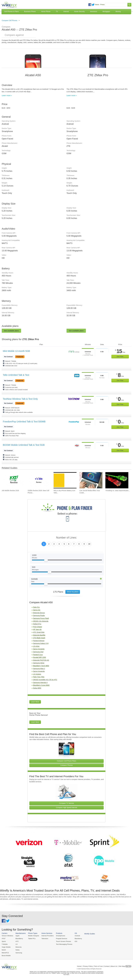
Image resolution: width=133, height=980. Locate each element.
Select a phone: (67, 514)
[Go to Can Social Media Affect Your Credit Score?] (91, 480)
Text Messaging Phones (63, 944)
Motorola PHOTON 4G (41, 660)
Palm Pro (36, 607)
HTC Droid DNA (39, 632)
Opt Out (128, 966)
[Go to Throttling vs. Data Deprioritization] (117, 480)
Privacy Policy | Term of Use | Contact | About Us (100, 966)
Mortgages (106, 11)
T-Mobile (5, 944)
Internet (66, 11)
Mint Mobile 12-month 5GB (16, 351)
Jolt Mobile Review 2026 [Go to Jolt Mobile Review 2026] (10, 491)
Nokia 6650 (37, 688)
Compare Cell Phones (9, 20)
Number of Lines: (67, 538)
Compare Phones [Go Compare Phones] (67, 765)
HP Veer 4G (37, 629)
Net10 (4, 949)
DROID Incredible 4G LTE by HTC (45, 680)
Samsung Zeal (38, 652)
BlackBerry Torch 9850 (41, 666)
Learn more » (7, 95)
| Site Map (121, 966)
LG (16, 944)
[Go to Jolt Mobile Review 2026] (13, 480)
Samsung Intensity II (40, 683)
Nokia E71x (37, 624)
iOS (74, 941)
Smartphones (59, 936)
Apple (17, 936)
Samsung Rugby (39, 615)
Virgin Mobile (6, 947)
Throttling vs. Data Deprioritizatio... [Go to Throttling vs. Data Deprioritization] (118, 491)
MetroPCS (5, 952)
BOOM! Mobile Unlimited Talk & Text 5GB (24, 445)
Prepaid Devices (60, 939)
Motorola (18, 947)
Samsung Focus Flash (41, 618)
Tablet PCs (31, 939)
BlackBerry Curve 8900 (41, 685)
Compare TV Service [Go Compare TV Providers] (66, 803)
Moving (118, 11)
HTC (17, 941)
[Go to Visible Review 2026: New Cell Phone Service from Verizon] (39, 480)
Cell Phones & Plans (11, 11)
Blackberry (76, 939)
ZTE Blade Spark (39, 638)
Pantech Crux (38, 655)
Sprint (4, 941)
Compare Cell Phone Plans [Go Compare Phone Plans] (67, 761)
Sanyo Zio (37, 610)
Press (102, 4)
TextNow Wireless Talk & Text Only (20, 399)
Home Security (79, 11)
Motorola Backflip (39, 635)
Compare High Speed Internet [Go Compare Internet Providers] (66, 807)
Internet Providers (47, 936)
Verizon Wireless (7, 936)
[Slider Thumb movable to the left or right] (46, 561)
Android (75, 936)
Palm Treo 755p (39, 677)
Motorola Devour (39, 613)
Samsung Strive (39, 663)
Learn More (35, 702)
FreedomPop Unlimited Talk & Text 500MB (24, 422)
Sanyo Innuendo (39, 671)
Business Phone (30, 11)
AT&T (4, 939)
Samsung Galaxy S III (41, 643)
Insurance (94, 11)
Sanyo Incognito (39, 649)
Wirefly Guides (87, 934)
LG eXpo (36, 646)
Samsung (18, 952)
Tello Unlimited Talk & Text (16, 375)
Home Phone (46, 11)
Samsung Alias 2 (39, 669)
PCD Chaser (38, 627)
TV (57, 11)
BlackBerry (19, 939)
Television (44, 939)
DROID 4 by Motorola (41, 621)
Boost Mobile (6, 955)
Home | (80, 966)
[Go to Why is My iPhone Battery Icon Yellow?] (65, 480)
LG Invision (37, 674)
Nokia (17, 949)
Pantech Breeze (39, 641)
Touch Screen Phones (62, 941)
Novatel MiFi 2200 (40, 657)
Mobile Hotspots (33, 936)
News (97, 4)
